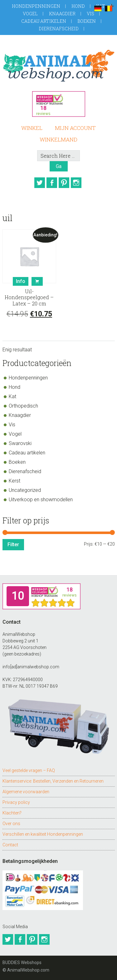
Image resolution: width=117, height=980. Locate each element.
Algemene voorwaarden (26, 792)
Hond (78, 6)
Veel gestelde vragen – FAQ (29, 770)
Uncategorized (25, 490)
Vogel (30, 14)
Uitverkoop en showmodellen (41, 500)
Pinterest (64, 183)
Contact (10, 845)
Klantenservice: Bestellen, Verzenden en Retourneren (53, 781)
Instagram (76, 183)
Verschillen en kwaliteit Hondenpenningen (43, 834)
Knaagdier (62, 14)
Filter (13, 544)
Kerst (15, 481)
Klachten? (12, 813)
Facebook (52, 183)
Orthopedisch (23, 406)
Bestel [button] (37, 281)
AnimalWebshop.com (59, 65)
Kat (12, 396)
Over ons (11, 824)
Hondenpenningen (36, 6)
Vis (90, 14)
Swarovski (20, 443)
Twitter (40, 183)
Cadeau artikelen (44, 21)
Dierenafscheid (59, 29)
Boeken (87, 21)
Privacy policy (16, 802)
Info (21, 281)
